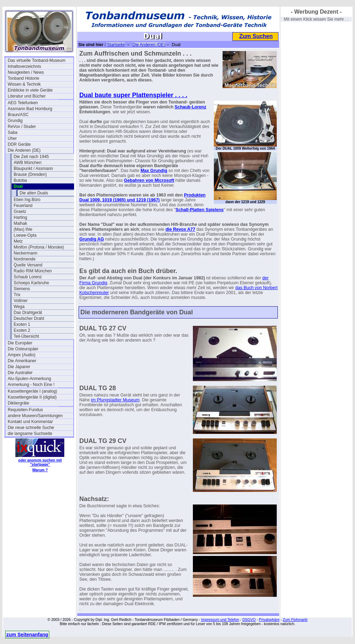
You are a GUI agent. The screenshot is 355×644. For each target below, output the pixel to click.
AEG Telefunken (23, 103)
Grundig (15, 121)
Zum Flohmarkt (295, 620)
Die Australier (20, 373)
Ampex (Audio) (21, 355)
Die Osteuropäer (23, 349)
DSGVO (249, 620)
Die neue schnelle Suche (31, 428)
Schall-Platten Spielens (200, 210)
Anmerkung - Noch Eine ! (31, 385)
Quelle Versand (28, 265)
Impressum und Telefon (220, 620)
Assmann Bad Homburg (30, 109)
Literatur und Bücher (27, 96)
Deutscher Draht (29, 319)
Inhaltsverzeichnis (24, 66)
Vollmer (21, 301)
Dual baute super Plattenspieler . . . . (133, 95)
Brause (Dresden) (30, 174)
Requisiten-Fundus (25, 410)
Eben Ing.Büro (27, 200)
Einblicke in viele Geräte (30, 90)
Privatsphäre (269, 620)
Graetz (20, 212)
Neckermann (26, 253)
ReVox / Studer (22, 127)
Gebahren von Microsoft (149, 180)
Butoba (20, 180)
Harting (20, 217)
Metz (18, 241)
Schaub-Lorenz (190, 107)
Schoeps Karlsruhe (31, 283)
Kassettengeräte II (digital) (32, 397)
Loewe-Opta (25, 235)
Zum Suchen (256, 36)
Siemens (22, 289)
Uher (12, 138)
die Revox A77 (180, 229)
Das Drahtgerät (28, 313)
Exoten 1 (22, 324)
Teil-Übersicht (26, 336)
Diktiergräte (18, 403)
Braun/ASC (18, 115)
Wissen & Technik (24, 84)
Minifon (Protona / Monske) (39, 247)
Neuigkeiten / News (26, 72)
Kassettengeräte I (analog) (32, 391)
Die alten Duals (34, 193)
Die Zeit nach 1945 (31, 157)
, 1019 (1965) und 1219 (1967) (130, 200)
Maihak (20, 223)
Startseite (116, 45)
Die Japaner (19, 367)
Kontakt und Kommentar (30, 422)
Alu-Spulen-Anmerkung (29, 379)
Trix (17, 295)
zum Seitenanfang (27, 635)
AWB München (28, 163)
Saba (13, 133)
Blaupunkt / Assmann (33, 169)
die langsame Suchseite (30, 434)
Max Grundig (154, 171)
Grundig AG (92, 239)
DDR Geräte (19, 144)
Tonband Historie (23, 78)
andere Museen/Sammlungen (35, 416)
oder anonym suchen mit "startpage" (40, 462)
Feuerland (23, 206)
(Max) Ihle (23, 229)
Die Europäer (20, 343)
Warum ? (40, 470)
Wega (19, 307)
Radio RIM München (33, 271)
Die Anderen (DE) (24, 150)
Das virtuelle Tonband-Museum (37, 60)
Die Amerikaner (22, 361)
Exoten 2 (22, 330)
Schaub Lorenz (28, 277)
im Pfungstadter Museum (115, 400)
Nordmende (25, 259)
